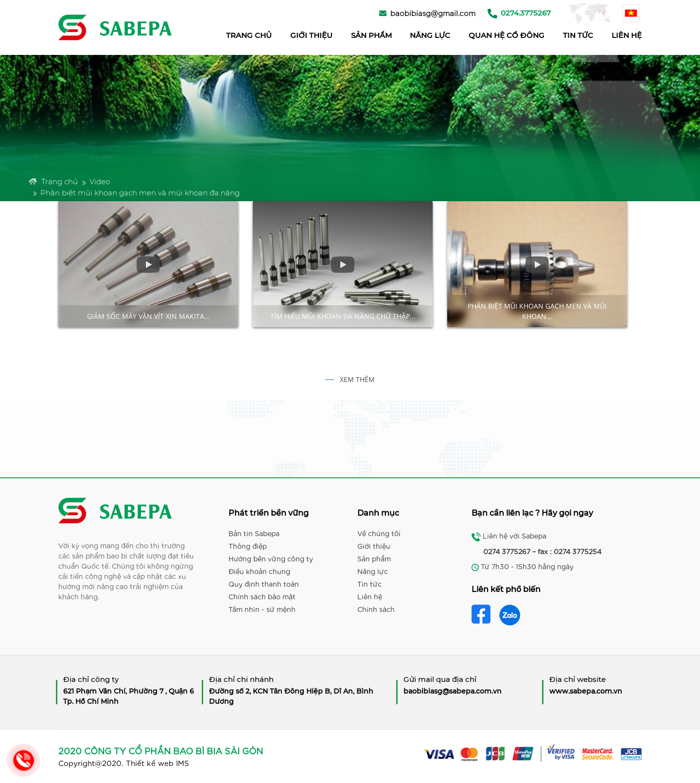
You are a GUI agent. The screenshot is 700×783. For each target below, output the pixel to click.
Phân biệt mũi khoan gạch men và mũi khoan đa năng (140, 192)
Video (100, 182)
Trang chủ (53, 182)
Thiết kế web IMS (157, 763)
